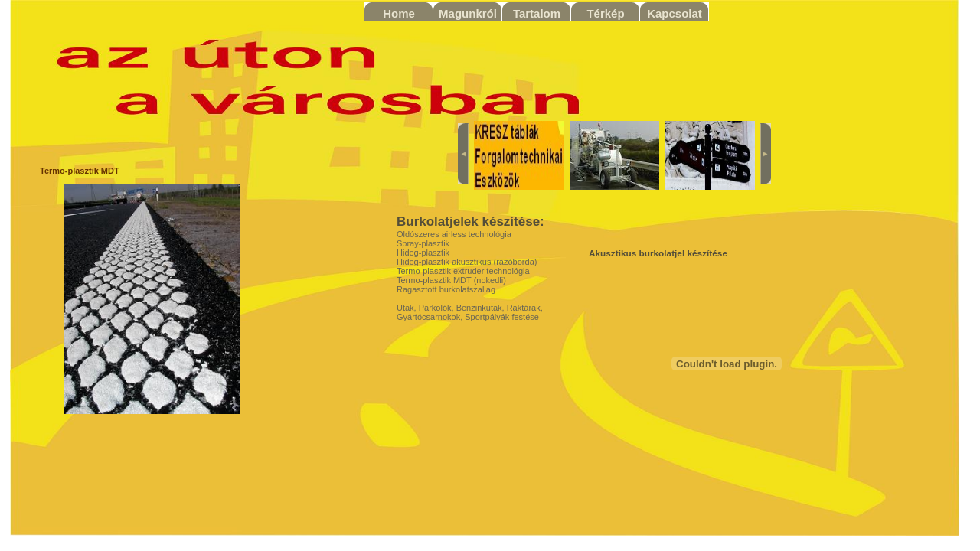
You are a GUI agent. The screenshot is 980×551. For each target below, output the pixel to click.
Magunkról (468, 13)
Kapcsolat (675, 13)
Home (399, 13)
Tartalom (537, 13)
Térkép (605, 13)
